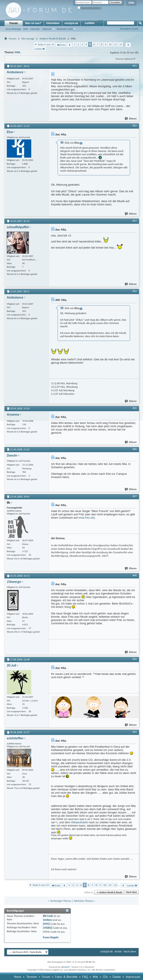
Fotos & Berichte (66, 977)
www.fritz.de (86, 518)
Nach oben (131, 892)
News (18, 977)
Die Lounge (28, 38)
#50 (135, 732)
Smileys (47, 920)
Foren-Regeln (51, 937)
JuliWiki (89, 23)
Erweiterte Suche (129, 29)
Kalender (35, 29)
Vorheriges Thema (61, 901)
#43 (135, 221)
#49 (135, 659)
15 (121, 44)
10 (110, 44)
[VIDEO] (48, 928)
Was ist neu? (33, 23)
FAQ (85, 977)
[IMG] (46, 924)
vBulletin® (66, 967)
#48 (135, 575)
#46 (135, 449)
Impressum (133, 977)
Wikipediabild (80, 822)
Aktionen (47, 29)
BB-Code (48, 916)
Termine (32, 977)
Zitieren (131, 119)
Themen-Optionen (124, 59)
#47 (135, 496)
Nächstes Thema (83, 901)
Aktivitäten (53, 23)
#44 (135, 291)
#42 (135, 126)
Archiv (118, 951)
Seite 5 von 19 (46, 44)
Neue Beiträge (13, 29)
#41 (135, 66)
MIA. (18, 52)
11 (115, 44)
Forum (14, 23)
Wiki (95, 977)
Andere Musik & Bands (53, 38)
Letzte (40, 49)
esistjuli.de (71, 23)
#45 (135, 408)
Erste (61, 45)
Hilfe (131, 3)
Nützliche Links (65, 29)
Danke (117, 977)
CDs (105, 977)
